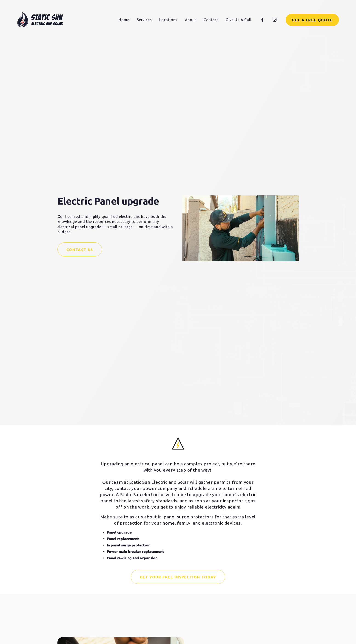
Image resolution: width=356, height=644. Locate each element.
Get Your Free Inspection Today (178, 577)
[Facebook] (262, 20)
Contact (211, 20)
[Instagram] (275, 20)
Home (124, 20)
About (191, 20)
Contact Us (80, 249)
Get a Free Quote (312, 20)
